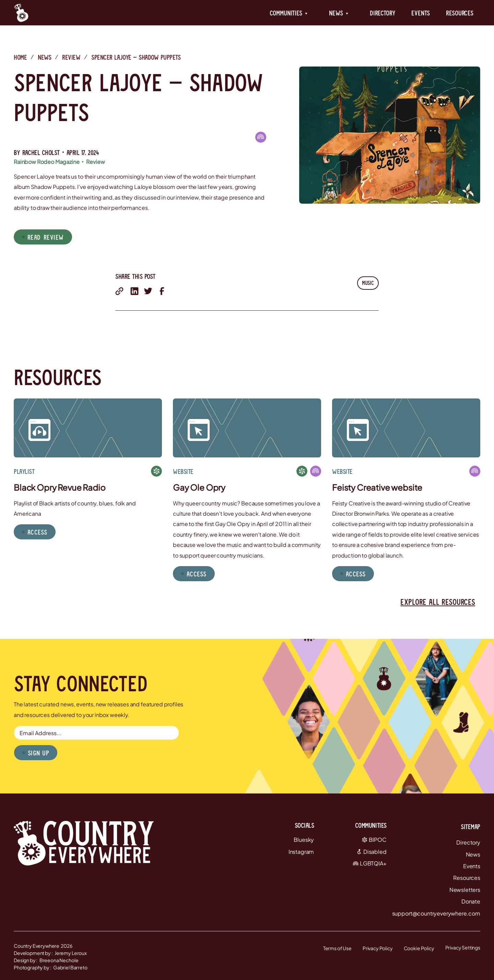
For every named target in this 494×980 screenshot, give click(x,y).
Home (20, 57)
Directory (383, 13)
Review (71, 57)
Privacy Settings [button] (463, 947)
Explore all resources (438, 602)
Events (420, 13)
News (44, 57)
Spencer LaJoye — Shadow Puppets (136, 57)
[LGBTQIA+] (261, 137)
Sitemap (471, 826)
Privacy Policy (378, 948)
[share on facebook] (162, 291)
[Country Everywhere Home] (21, 13)
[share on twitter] (148, 291)
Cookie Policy (419, 948)
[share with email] (119, 291)
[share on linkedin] (134, 291)
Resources (460, 13)
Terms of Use (337, 948)
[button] (289, 13)
